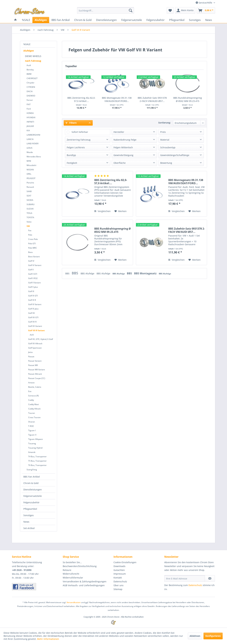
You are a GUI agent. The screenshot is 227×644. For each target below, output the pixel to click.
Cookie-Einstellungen (125, 562)
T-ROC (31, 426)
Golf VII (32, 313)
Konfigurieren (213, 636)
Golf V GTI (33, 274)
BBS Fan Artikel (32, 477)
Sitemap (118, 589)
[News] (209, 20)
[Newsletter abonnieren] (210, 578)
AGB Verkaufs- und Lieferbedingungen (84, 585)
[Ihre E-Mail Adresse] (185, 578)
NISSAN (30, 170)
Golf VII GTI (33, 317)
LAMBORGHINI (33, 135)
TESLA (29, 213)
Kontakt (118, 578)
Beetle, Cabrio (35, 387)
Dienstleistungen (33, 490)
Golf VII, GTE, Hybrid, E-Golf (41, 339)
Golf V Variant (35, 283)
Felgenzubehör (31, 502)
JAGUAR (30, 126)
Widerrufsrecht (71, 574)
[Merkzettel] (170, 10)
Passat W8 (33, 365)
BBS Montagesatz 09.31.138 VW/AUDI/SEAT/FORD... (117, 99)
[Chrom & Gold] (83, 20)
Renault (30, 187)
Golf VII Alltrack (35, 343)
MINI (29, 161)
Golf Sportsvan (35, 348)
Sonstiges (29, 515)
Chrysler (30, 83)
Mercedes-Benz (34, 157)
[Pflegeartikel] (177, 20)
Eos (30, 391)
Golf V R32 (33, 278)
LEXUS (30, 148)
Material (165, 140)
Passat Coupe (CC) (37, 378)
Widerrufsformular (73, 578)
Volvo (29, 222)
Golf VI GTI (33, 296)
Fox (30, 230)
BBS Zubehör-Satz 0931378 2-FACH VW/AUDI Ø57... (152, 99)
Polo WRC (33, 248)
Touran (32, 413)
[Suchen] (131, 10)
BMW (29, 74)
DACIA (30, 91)
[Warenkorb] (206, 10)
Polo (30, 235)
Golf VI (31, 291)
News (26, 522)
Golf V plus (33, 287)
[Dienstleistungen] (106, 20)
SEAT (29, 196)
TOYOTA (30, 217)
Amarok (32, 452)
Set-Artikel (29, 528)
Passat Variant (35, 361)
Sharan (32, 422)
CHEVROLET (32, 78)
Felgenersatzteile (33, 496)
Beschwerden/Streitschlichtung (80, 566)
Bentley (30, 70)
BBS (68, 273)
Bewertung (166, 163)
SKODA (30, 200)
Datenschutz (120, 581)
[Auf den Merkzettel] (121, 211)
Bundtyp (71, 155)
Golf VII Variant (35, 326)
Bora (30, 252)
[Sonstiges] (195, 20)
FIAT (29, 104)
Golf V (31, 270)
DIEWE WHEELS (33, 56)
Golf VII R (32, 322)
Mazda (30, 152)
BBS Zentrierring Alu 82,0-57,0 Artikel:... (81, 99)
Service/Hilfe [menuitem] (204, 3)
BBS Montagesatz (146, 273)
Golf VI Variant (35, 304)
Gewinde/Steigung (123, 155)
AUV (32, 335)
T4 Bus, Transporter (37, 457)
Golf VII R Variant (36, 330)
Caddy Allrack (34, 409)
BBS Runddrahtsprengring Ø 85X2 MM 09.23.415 (188, 99)
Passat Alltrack (35, 374)
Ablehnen (195, 636)
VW (28, 226)
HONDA (30, 113)
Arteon (31, 383)
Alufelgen (29, 51)
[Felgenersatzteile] (132, 20)
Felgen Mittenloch (123, 147)
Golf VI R (32, 300)
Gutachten (119, 570)
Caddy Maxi (33, 404)
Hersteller (119, 132)
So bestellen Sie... (72, 562)
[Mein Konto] (185, 10)
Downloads (119, 566)
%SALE (27, 44)
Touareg (32, 443)
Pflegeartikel (30, 509)
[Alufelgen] (41, 20)
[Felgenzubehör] (155, 20)
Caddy (31, 400)
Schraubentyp (168, 147)
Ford (29, 109)
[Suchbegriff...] (106, 10)
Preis (163, 132)
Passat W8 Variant (37, 370)
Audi (29, 65)
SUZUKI (30, 209)
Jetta (30, 352)
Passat (31, 357)
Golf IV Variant (35, 265)
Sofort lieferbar (80, 132)
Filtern (71, 123)
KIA (28, 130)
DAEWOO (31, 96)
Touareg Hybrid (35, 448)
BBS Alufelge (88, 273)
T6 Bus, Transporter (37, 465)
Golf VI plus (33, 309)
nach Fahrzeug (33, 61)
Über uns (118, 585)
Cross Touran (34, 417)
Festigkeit (72, 163)
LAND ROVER (33, 144)
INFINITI (30, 122)
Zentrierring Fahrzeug (79, 140)
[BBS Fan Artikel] (61, 20)
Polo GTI (32, 244)
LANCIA (30, 139)
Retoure (67, 570)
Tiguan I (32, 430)
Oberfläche (120, 163)
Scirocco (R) (34, 396)
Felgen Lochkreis (76, 147)
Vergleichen (102, 211)
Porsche (30, 183)
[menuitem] (106, 10)
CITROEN (31, 87)
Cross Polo (33, 239)
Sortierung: (165, 123)
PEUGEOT (31, 178)
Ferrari (30, 100)
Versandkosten (74, 602)
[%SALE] (26, 20)
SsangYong (32, 470)
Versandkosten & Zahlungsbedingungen (85, 581)
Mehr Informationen (48, 639)
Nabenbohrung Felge (125, 140)
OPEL (29, 174)
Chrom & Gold (31, 483)
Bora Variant (34, 257)
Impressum (120, 574)
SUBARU (31, 204)
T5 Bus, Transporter (37, 461)
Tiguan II (32, 435)
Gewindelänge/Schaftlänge (175, 155)
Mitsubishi (31, 165)
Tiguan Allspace (35, 439)
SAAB (29, 191)
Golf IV (31, 261)
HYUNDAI (31, 117)
